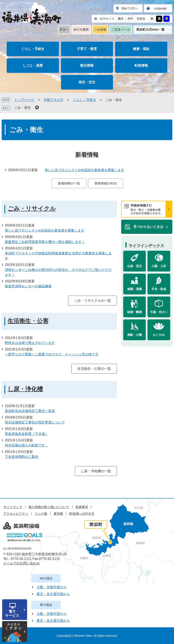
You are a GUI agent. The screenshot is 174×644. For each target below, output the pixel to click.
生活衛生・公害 (28, 321)
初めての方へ (130, 8)
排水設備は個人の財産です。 (27, 445)
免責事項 (82, 507)
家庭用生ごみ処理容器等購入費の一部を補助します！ (45, 242)
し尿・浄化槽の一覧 (96, 471)
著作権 (58, 514)
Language (160, 8)
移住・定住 (87, 82)
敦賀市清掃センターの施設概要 (28, 286)
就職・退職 (135, 289)
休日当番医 (81, 29)
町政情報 (141, 65)
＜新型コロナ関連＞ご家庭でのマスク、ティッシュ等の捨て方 (52, 354)
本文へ (64, 29)
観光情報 (87, 65)
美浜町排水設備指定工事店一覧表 (30, 411)
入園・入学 (159, 266)
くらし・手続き (33, 49)
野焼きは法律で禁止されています (30, 343)
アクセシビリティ (16, 514)
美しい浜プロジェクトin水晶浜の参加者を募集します (84, 170)
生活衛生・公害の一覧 (94, 369)
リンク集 (41, 514)
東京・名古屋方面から (53, 594)
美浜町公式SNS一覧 (150, 29)
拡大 (121, 19)
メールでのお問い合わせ (22, 563)
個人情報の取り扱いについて (49, 507)
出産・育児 (135, 266)
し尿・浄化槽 (25, 389)
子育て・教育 (87, 49)
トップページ (24, 100)
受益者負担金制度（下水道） (27, 434)
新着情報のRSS (106, 183)
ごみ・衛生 (23, 108)
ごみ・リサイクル (32, 209)
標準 (130, 19)
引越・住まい (159, 312)
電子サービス (12, 614)
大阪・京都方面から (52, 587)
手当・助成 (159, 289)
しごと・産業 (33, 65)
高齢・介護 (135, 335)
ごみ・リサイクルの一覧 (93, 301)
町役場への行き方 (82, 514)
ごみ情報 (100, 29)
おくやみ (159, 335)
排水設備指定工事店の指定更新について (35, 422)
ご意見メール (121, 29)
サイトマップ (13, 507)
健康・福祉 (141, 49)
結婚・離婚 (135, 312)
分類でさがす (54, 100)
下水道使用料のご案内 (22, 457)
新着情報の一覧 (69, 183)
